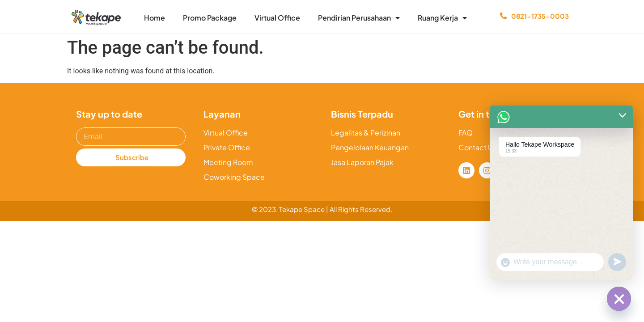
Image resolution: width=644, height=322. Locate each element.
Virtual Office (277, 18)
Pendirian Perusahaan (359, 18)
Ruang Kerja (442, 18)
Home (155, 18)
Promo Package (210, 18)
